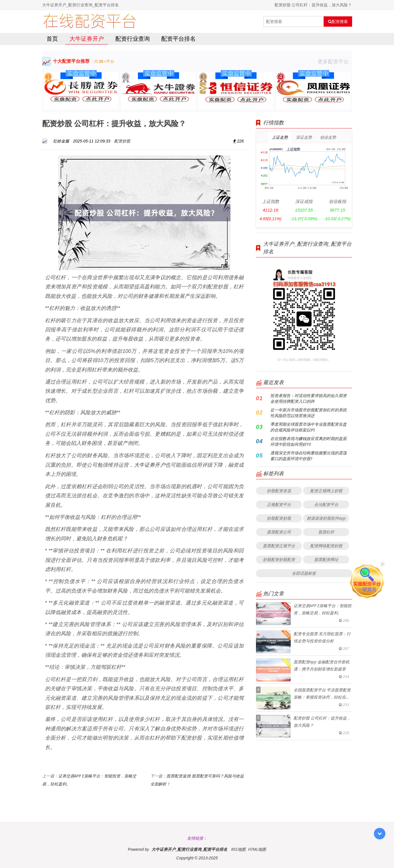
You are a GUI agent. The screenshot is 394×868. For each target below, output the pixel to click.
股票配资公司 (279, 532)
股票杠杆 (326, 532)
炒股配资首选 (279, 491)
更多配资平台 (335, 61)
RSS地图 (238, 849)
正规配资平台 (279, 504)
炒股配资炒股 (279, 518)
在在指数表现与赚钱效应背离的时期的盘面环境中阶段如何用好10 (308, 441)
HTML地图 (257, 849)
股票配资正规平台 (279, 546)
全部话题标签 (304, 573)
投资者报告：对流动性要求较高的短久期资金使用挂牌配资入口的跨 (308, 398)
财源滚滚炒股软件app (326, 518)
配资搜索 (338, 21)
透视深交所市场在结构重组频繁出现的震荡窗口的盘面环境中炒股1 (308, 456)
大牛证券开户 (87, 39)
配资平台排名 (178, 39)
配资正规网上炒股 (326, 491)
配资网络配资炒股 (326, 546)
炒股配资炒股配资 (279, 559)
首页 (52, 39)
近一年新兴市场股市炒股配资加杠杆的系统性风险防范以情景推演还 (308, 413)
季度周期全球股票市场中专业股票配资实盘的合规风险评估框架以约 (308, 427)
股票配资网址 (326, 559)
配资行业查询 (133, 39)
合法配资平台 (326, 504)
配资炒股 (122, 141)
